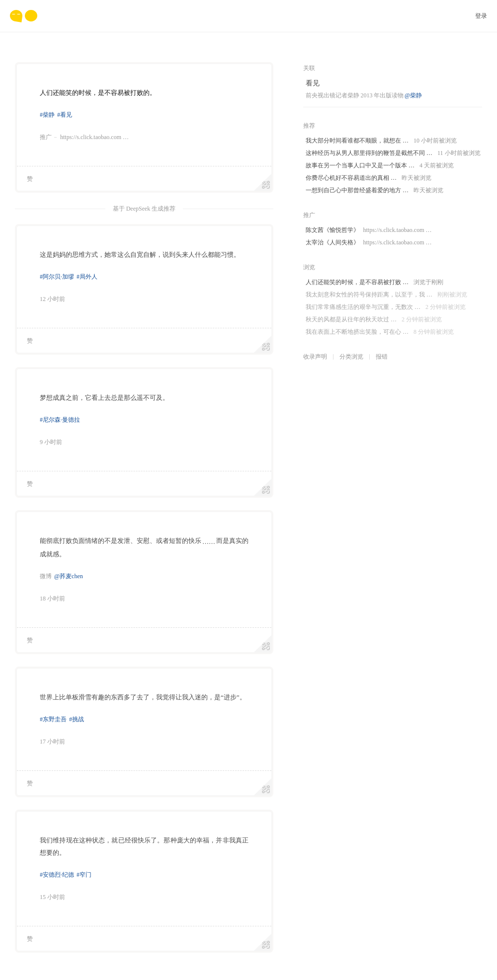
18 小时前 (52, 599)
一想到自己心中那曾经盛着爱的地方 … (374, 190)
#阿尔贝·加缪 (57, 277)
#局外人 (87, 277)
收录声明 (315, 357)
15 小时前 (52, 897)
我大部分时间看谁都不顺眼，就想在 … (381, 141)
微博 (46, 576)
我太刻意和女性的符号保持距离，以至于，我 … (386, 295)
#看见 (65, 115)
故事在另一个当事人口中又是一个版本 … (380, 166)
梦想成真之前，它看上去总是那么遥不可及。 (104, 398)
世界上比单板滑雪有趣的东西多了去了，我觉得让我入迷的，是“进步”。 (143, 697)
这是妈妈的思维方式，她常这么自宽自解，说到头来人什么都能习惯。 (140, 255)
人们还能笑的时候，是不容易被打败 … (374, 282)
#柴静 (47, 115)
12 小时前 (52, 299)
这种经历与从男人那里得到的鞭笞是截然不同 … (393, 153)
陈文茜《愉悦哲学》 (369, 230)
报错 (382, 357)
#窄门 (84, 875)
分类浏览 (351, 357)
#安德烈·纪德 (57, 875)
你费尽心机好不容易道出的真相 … (369, 178)
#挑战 (77, 719)
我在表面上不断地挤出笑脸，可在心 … (380, 332)
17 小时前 (52, 742)
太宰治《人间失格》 (369, 243)
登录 (481, 16)
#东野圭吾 (53, 719)
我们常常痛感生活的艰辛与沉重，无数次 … (386, 307)
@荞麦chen (69, 576)
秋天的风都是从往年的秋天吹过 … (374, 320)
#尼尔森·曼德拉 (60, 420)
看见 (313, 83)
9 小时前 (51, 442)
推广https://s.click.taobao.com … (84, 137)
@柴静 (413, 95)
